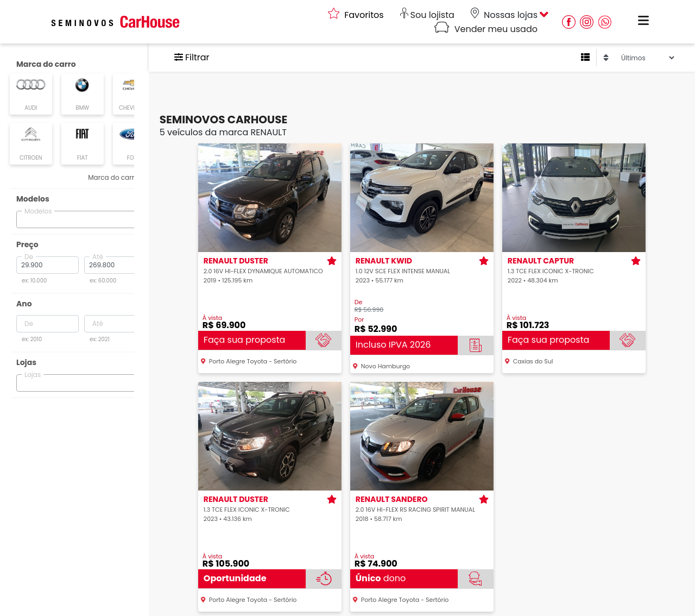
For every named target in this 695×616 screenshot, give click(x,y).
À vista (219, 318)
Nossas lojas (504, 15)
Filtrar (206, 57)
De (366, 302)
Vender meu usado (486, 29)
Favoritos (356, 15)
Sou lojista (427, 15)
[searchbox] (26, 217)
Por (367, 320)
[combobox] (81, 218)
